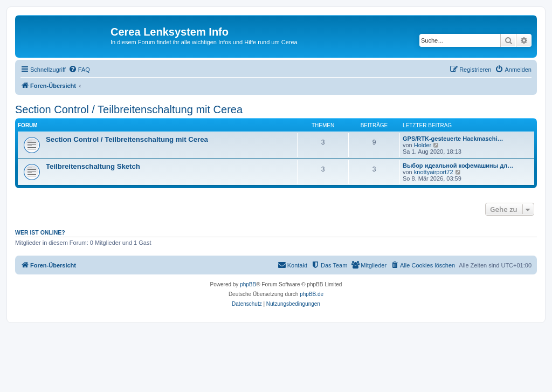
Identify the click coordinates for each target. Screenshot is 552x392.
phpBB (248, 284)
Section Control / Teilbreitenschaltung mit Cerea (129, 109)
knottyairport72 (434, 172)
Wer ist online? (40, 232)
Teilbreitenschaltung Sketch (93, 166)
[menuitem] (79, 70)
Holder (423, 145)
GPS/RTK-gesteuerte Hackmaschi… (453, 139)
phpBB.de (312, 294)
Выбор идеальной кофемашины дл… (458, 166)
